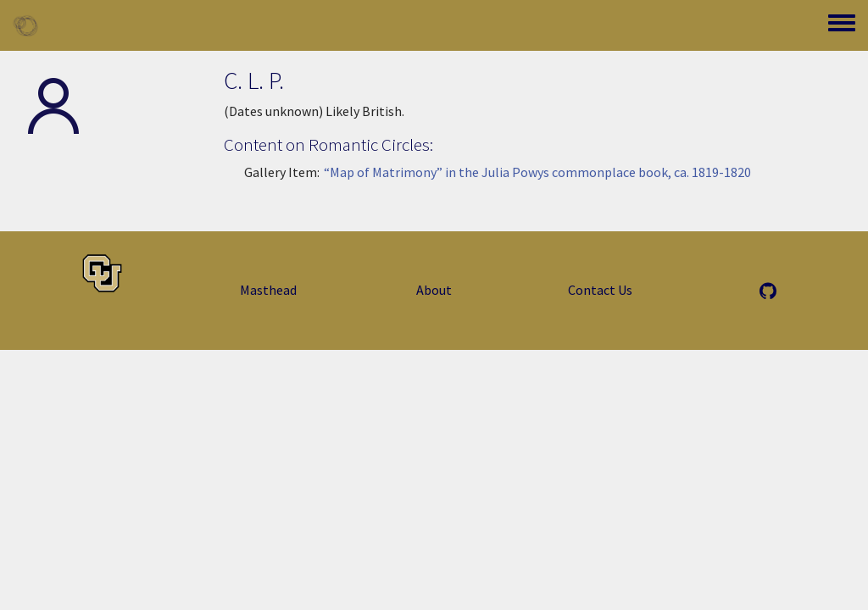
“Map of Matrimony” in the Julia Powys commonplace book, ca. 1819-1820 (537, 172)
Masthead (268, 290)
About (434, 290)
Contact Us (600, 290)
